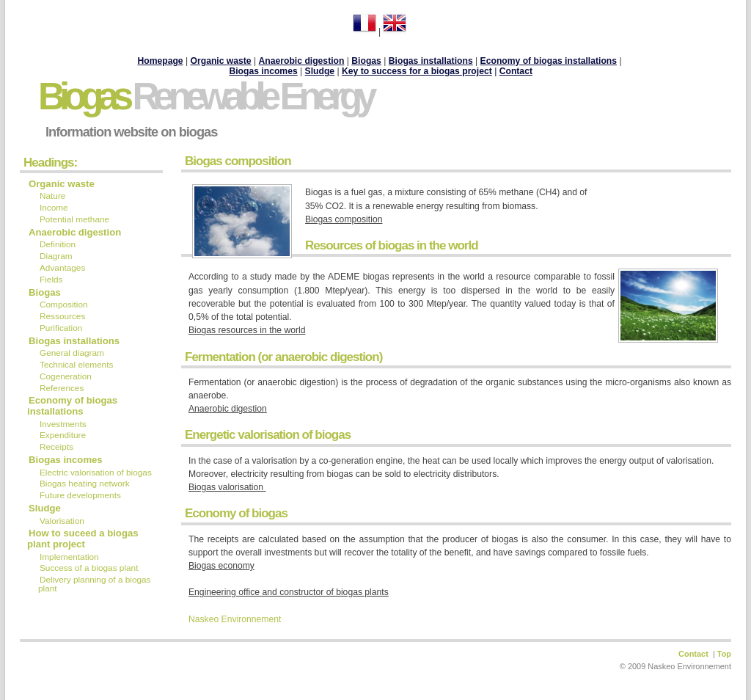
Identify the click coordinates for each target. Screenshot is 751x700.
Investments (63, 424)
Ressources (62, 316)
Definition (58, 244)
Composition (64, 305)
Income (54, 208)
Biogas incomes (263, 71)
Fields (51, 280)
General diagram (72, 353)
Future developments (81, 495)
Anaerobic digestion (302, 61)
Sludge (45, 508)
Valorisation (62, 521)
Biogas (205, 96)
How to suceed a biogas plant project (83, 539)
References (62, 388)
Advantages (62, 268)
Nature (52, 196)
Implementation (70, 557)
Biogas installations (74, 341)
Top (724, 654)
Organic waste (62, 184)
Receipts (56, 447)
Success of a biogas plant (89, 568)
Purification (61, 328)
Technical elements (76, 365)
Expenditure (63, 435)
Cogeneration (66, 376)
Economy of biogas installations (72, 406)
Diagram (56, 256)
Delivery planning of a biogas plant (95, 584)
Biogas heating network (86, 484)
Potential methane (74, 219)
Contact (516, 71)
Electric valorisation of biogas (96, 473)
